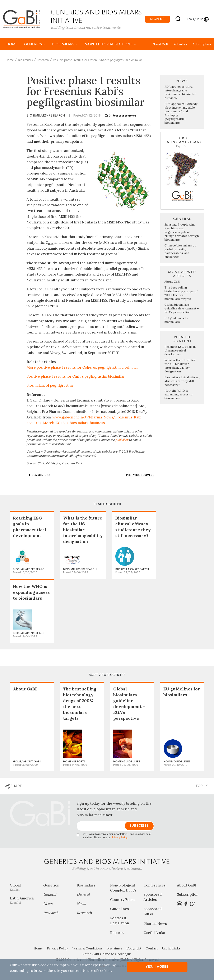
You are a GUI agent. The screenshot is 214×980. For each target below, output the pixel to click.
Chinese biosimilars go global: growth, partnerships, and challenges (180, 251)
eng (190, 19)
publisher (122, 440)
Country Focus (123, 900)
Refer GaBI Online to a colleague (107, 954)
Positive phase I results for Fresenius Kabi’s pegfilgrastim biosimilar (97, 60)
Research (43, 60)
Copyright (134, 949)
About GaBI (160, 45)
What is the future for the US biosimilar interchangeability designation (180, 366)
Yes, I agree (157, 967)
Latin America (23, 900)
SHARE (14, 786)
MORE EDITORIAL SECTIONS (110, 44)
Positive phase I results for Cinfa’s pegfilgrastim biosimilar (76, 377)
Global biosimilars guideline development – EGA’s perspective (182, 309)
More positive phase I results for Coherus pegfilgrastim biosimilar (82, 368)
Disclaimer (114, 949)
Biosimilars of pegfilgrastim (50, 386)
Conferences (155, 885)
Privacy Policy (120, 838)
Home (12, 44)
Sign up (157, 19)
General (50, 895)
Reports (117, 933)
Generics (35, 44)
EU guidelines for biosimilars (177, 320)
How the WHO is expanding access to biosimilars (178, 395)
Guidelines (119, 909)
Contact (152, 949)
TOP (202, 786)
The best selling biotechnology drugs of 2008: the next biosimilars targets (181, 293)
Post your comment (125, 116)
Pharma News (155, 924)
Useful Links (154, 933)
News (48, 904)
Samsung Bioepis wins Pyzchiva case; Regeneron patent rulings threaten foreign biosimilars (182, 232)
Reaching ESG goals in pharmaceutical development (180, 351)
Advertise (181, 45)
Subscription (202, 45)
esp (200, 19)
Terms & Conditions (87, 949)
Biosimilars (65, 44)
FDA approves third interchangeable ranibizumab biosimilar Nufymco (180, 92)
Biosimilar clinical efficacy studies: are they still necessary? (182, 381)
